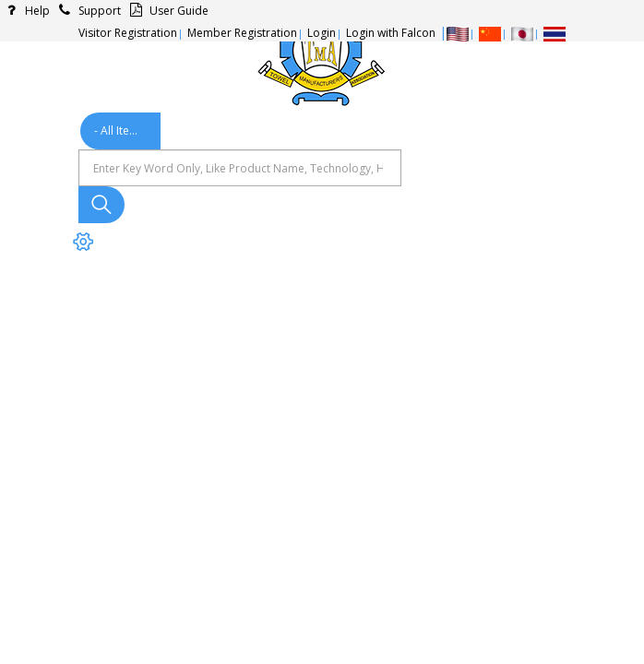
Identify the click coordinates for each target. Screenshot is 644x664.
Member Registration (242, 33)
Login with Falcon (391, 33)
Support (87, 11)
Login (322, 33)
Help (25, 11)
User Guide (167, 11)
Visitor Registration (128, 33)
